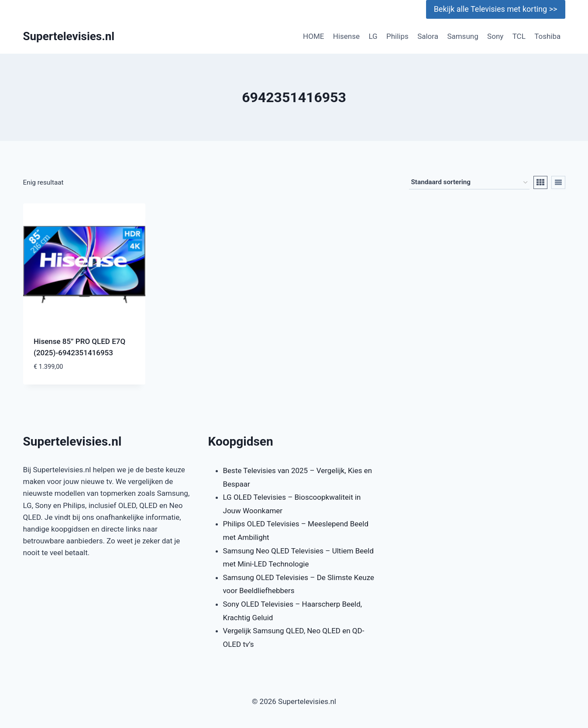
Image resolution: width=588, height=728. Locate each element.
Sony (495, 36)
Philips (397, 36)
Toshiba (547, 36)
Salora (428, 36)
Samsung (462, 36)
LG (373, 36)
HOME (313, 36)
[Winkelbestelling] (469, 182)
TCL (519, 36)
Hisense (346, 36)
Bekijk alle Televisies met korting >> (496, 9)
